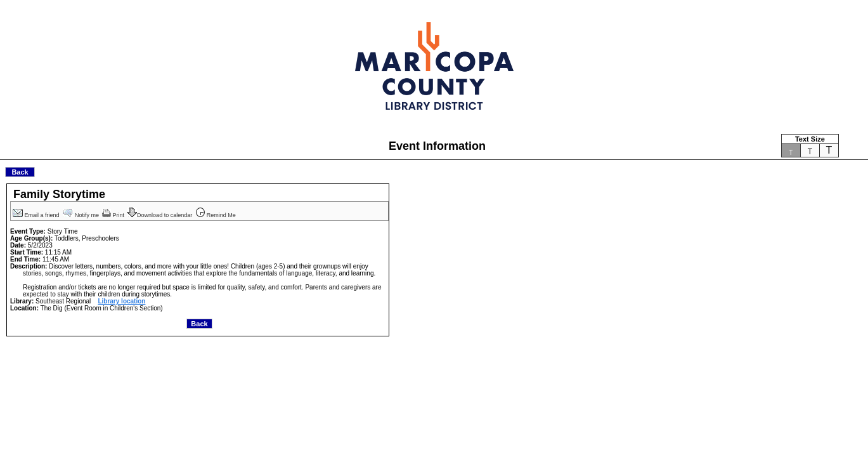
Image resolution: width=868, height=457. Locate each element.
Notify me (82, 215)
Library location (121, 301)
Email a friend (37, 215)
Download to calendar (161, 215)
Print (114, 215)
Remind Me (216, 215)
